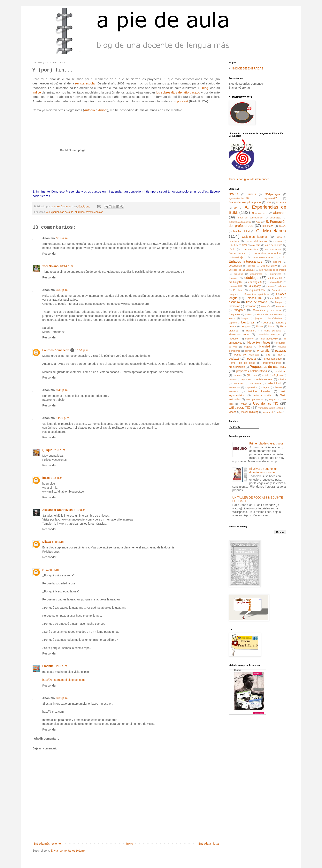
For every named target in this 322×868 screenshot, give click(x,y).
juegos (259, 318)
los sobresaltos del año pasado (178, 92)
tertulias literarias (259, 391)
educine (270, 286)
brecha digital (241, 231)
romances (239, 383)
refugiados (277, 375)
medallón (234, 339)
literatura (251, 331)
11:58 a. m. (52, 570)
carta (279, 237)
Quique (47, 450)
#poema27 (271, 198)
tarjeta (266, 387)
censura (278, 241)
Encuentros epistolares (257, 294)
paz (268, 355)
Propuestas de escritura (268, 367)
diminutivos (275, 274)
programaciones (272, 363)
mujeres (248, 347)
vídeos (233, 412)
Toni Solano (50, 266)
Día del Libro (269, 266)
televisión (234, 391)
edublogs (251, 278)
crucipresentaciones (263, 257)
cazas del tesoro (256, 241)
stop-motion (251, 387)
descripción (235, 266)
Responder (49, 254)
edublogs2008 (275, 282)
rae (256, 375)
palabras (281, 351)
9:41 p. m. (62, 390)
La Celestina (275, 318)
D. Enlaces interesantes (258, 259)
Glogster (239, 310)
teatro (278, 387)
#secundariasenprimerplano (245, 202)
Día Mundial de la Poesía (273, 270)
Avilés (259, 222)
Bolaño (283, 226)
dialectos (238, 274)
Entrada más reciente (47, 844)
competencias (250, 249)
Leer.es (267, 323)
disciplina (233, 278)
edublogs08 (255, 282)
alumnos (80, 212)
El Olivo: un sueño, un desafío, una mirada (263, 470)
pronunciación (237, 367)
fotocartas (250, 306)
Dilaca (47, 542)
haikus (248, 314)
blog (206, 88)
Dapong (277, 262)
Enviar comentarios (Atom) (68, 851)
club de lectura (274, 245)
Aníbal (103, 110)
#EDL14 (233, 194)
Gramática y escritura (267, 310)
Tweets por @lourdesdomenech (249, 179)
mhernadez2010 (268, 339)
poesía (251, 359)
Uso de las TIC (266, 403)
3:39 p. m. (62, 290)
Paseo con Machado (247, 355)
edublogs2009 (236, 286)
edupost (282, 286)
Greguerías (235, 314)
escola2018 (276, 298)
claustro (256, 245)
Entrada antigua (209, 844)
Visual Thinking (250, 412)
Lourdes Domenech (56, 350)
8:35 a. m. (58, 542)
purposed (237, 375)
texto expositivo (263, 395)
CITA (244, 245)
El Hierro (238, 290)
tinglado (273, 399)
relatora (233, 379)
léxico (260, 327)
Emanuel (48, 666)
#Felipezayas (272, 194)
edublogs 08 (275, 278)
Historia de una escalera (269, 314)
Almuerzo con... (260, 213)
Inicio (130, 844)
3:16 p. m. (57, 478)
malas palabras (273, 331)
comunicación (273, 249)
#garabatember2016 (239, 198)
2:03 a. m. (60, 450)
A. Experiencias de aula (60, 212)
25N (269, 202)
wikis (279, 412)
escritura (234, 302)
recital (265, 375)
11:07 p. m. (63, 418)
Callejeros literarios (255, 237)
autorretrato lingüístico (240, 222)
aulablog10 (275, 218)
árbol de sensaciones (250, 218)
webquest (268, 412)
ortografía (263, 351)
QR (248, 375)
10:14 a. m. (67, 266)
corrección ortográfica (267, 253)
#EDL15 (252, 194)
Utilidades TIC (240, 408)
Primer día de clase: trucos (266, 443)
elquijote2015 (257, 290)
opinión (248, 351)
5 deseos (281, 202)
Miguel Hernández (259, 343)
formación (234, 306)
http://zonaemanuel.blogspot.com (63, 680)
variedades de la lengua (271, 408)
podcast (183, 101)
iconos (232, 318)
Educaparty (254, 286)
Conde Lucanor (237, 253)
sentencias (234, 387)
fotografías (266, 306)
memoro (249, 339)
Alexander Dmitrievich (57, 510)
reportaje (246, 379)
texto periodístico (255, 399)
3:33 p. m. (62, 698)
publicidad (280, 371)
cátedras (234, 241)
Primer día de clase (242, 363)
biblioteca (268, 226)
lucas (46, 478)
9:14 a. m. (62, 238)
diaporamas (256, 274)
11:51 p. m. (82, 350)
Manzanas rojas (239, 335)
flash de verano (257, 302)
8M (236, 208)
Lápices (233, 323)
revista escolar (85, 83)
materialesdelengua (269, 335)
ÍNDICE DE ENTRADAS (248, 68)
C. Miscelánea (271, 231)
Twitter (243, 404)
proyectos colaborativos (252, 371)
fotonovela (281, 306)
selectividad (274, 383)
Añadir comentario (47, 739)
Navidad (265, 346)
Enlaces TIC (254, 298)
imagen (245, 318)
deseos (252, 266)
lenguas (246, 327)
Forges (279, 302)
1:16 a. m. (62, 666)
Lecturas (248, 322)
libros (271, 327)
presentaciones (273, 359)
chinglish (233, 245)
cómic (232, 249)
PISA (279, 355)
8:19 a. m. (80, 510)
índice (37, 92)
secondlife (255, 383)
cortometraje (236, 257)
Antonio (90, 110)
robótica (282, 379)
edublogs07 (235, 282)
